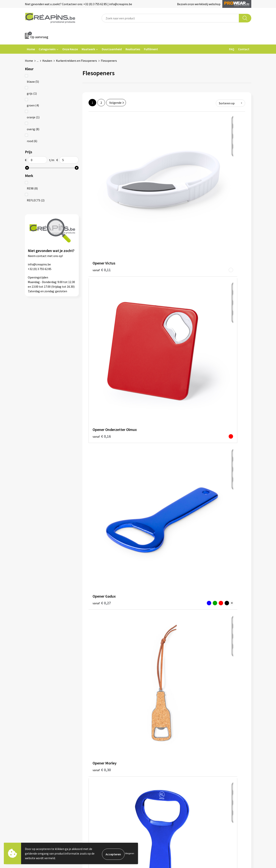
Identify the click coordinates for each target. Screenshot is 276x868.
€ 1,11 (154, 695)
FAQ (232, 49)
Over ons (92, 767)
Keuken (47, 61)
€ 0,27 (202, 175)
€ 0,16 (154, 177)
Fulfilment (151, 49)
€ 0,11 (102, 172)
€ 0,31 (150, 248)
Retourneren (151, 761)
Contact (244, 49)
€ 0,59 (154, 462)
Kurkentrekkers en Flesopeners (76, 61)
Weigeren (130, 853)
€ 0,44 (102, 319)
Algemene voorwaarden (214, 749)
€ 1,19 (206, 695)
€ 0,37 (202, 249)
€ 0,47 (206, 319)
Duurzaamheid (112, 49)
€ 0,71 (206, 547)
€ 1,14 (206, 621)
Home (31, 49)
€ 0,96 (102, 695)
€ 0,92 (154, 621)
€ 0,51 (154, 387)
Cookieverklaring (210, 755)
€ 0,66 (154, 541)
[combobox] (170, 18)
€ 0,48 (102, 387)
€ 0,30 (102, 246)
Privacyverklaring (210, 761)
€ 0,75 (102, 547)
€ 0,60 (102, 473)
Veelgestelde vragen (156, 755)
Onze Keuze (70, 49)
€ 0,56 (206, 393)
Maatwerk (88, 49)
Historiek (93, 761)
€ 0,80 (102, 627)
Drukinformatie (97, 755)
